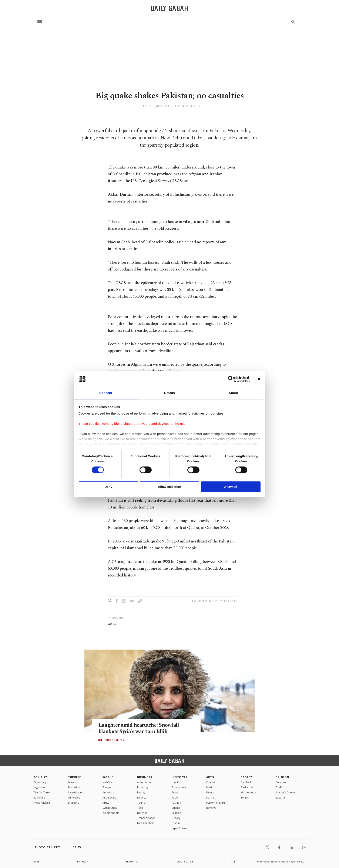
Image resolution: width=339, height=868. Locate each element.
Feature (176, 823)
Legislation (40, 787)
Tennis (245, 798)
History (176, 818)
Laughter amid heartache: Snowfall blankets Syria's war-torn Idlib (139, 728)
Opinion (282, 777)
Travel (175, 792)
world (112, 624)
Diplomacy (40, 782)
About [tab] (233, 393)
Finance (142, 798)
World (108, 777)
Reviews (211, 808)
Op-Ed (279, 787)
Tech (140, 808)
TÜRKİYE (75, 777)
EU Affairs (39, 798)
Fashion (176, 803)
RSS (233, 862)
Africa (106, 803)
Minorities (74, 798)
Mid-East (108, 782)
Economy (143, 787)
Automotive (144, 782)
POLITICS (41, 777)
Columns (281, 782)
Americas (108, 792)
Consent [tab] (106, 393)
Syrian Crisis (110, 808)
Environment (179, 787)
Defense (142, 813)
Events (210, 792)
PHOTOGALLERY (114, 740)
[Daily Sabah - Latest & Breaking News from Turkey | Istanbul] (169, 8)
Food (175, 798)
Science (176, 808)
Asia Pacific (109, 798)
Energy (141, 792)
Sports (247, 777)
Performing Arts (216, 803)
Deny (108, 487)
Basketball (247, 787)
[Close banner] (259, 379)
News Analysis (42, 803)
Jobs (36, 862)
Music (210, 787)
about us (132, 862)
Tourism (142, 803)
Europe (107, 787)
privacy (83, 862)
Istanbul (73, 782)
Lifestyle (180, 777)
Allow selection (169, 487)
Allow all (231, 487)
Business (145, 777)
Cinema (211, 782)
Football (246, 782)
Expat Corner (179, 828)
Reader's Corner (285, 792)
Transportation (146, 818)
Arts (210, 777)
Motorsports (248, 792)
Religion (176, 813)
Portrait (211, 798)
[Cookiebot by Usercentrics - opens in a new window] (231, 379)
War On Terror (42, 792)
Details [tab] (169, 393)
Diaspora (74, 803)
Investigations (76, 792)
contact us (185, 862)
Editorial (280, 798)
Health (176, 782)
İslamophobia (111, 813)
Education (74, 787)
